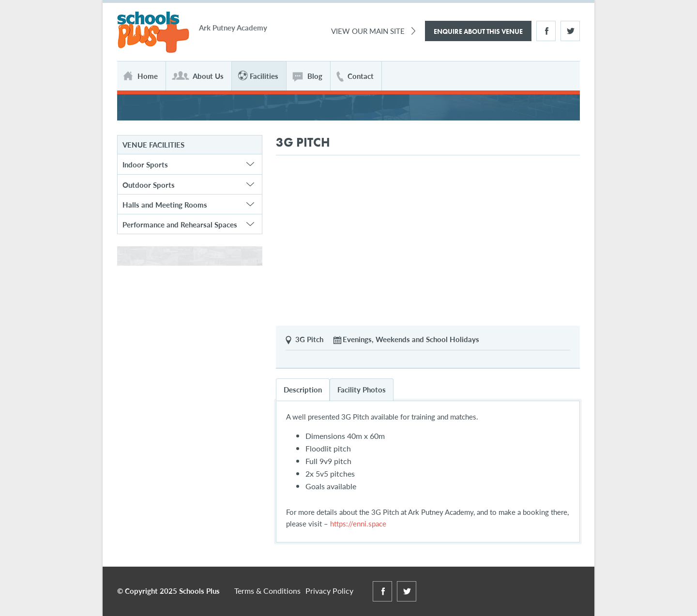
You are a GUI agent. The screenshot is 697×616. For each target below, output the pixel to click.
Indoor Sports (145, 164)
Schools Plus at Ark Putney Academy (153, 33)
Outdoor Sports (149, 185)
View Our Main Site (368, 31)
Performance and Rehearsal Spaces (180, 224)
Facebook (546, 31)
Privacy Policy (329, 591)
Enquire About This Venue (478, 31)
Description (303, 389)
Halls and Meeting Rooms (165, 204)
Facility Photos (362, 389)
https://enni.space (357, 523)
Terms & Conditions (267, 591)
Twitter (570, 31)
